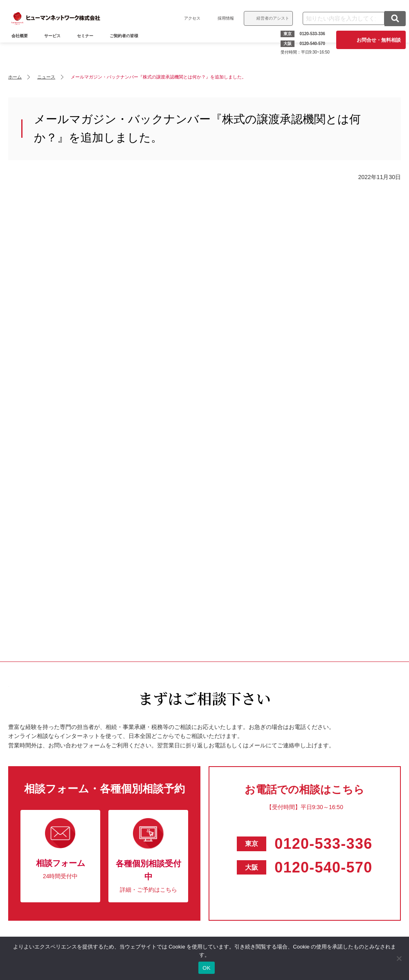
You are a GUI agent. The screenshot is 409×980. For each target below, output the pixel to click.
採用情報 (221, 18)
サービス (57, 48)
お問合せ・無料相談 (374, 40)
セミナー (90, 48)
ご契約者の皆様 (129, 48)
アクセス (187, 18)
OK (206, 968)
